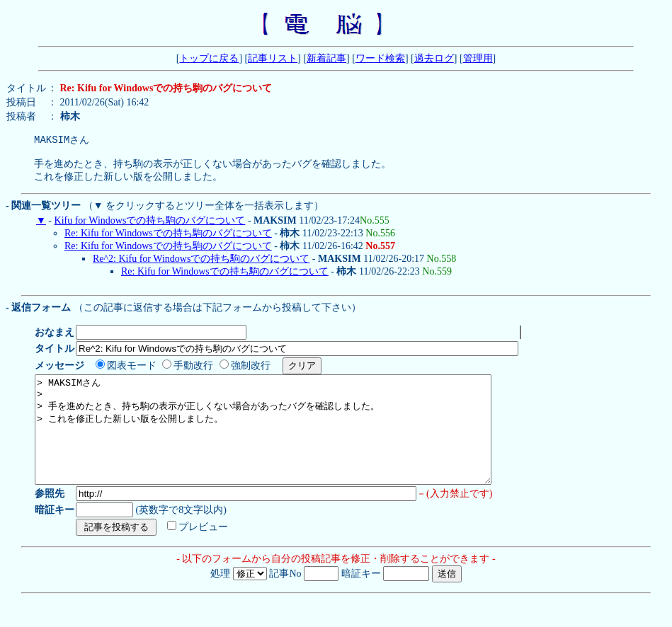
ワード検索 (380, 58)
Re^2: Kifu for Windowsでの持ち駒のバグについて (201, 265)
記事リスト (273, 58)
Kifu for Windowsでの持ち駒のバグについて (150, 227)
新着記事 (326, 58)
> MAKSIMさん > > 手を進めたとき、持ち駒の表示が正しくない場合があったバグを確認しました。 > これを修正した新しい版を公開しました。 (291, 447)
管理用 (478, 58)
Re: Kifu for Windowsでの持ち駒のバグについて (168, 240)
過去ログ (434, 58)
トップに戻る (209, 58)
